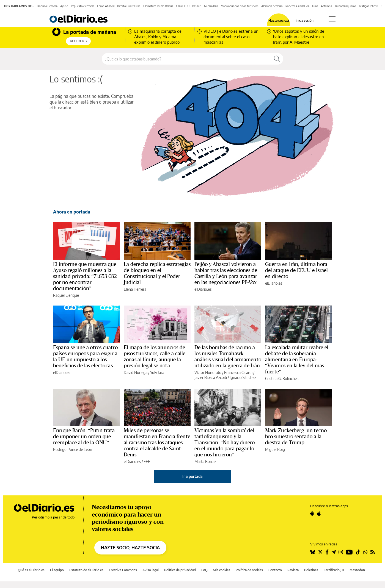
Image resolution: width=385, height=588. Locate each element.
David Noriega (136, 372)
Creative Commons (123, 570)
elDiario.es (203, 289)
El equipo (57, 570)
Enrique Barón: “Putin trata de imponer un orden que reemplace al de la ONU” (84, 437)
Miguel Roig (275, 449)
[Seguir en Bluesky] (313, 552)
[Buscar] (277, 59)
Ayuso (64, 6)
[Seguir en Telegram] (334, 552)
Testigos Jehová (369, 6)
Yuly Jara (157, 372)
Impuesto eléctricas (83, 6)
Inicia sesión (305, 21)
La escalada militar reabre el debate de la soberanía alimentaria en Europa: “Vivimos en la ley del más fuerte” (297, 360)
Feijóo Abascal (106, 6)
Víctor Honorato (208, 372)
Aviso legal (151, 570)
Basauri (197, 6)
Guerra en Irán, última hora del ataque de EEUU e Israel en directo (297, 270)
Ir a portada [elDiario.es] (193, 476)
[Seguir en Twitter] (320, 552)
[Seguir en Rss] (373, 552)
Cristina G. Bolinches (282, 378)
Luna (315, 6)
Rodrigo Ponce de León (73, 449)
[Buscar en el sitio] (186, 59)
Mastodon (357, 570)
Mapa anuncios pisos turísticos (240, 6)
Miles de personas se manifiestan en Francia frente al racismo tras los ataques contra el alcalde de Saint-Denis (157, 443)
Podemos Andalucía (297, 6)
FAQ (204, 570)
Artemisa (326, 6)
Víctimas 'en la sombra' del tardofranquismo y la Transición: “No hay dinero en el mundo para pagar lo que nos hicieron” (225, 443)
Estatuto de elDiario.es (86, 570)
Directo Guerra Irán (129, 6)
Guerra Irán (211, 6)
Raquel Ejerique (66, 295)
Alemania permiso (272, 6)
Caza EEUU (183, 6)
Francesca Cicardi (238, 372)
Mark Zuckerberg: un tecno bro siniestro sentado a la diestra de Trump (296, 437)
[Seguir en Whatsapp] (365, 552)
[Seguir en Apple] (319, 514)
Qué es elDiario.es (31, 570)
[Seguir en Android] (312, 514)
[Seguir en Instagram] (341, 552)
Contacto (275, 570)
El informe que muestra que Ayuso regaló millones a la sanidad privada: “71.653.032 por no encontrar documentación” (85, 276)
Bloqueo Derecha (47, 6)
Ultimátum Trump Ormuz (158, 6)
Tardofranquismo (345, 6)
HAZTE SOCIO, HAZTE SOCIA (130, 548)
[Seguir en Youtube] (349, 552)
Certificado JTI (334, 570)
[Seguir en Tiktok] (358, 552)
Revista (293, 570)
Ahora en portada (72, 212)
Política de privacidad (180, 570)
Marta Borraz (205, 461)
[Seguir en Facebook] (327, 552)
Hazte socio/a (279, 21)
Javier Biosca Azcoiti (211, 377)
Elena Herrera (135, 289)
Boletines (311, 570)
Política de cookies (249, 570)
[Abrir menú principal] (332, 19)
